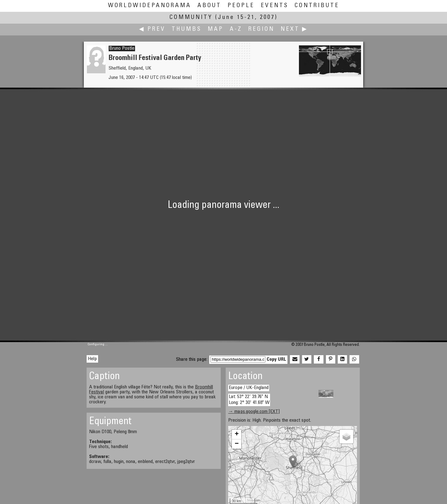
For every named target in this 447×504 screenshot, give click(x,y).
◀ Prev (152, 29)
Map (216, 29)
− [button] (237, 444)
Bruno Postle (122, 48)
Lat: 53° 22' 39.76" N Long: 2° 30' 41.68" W (249, 400)
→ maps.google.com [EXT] (254, 412)
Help (92, 359)
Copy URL (276, 360)
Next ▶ (294, 29)
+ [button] (237, 434)
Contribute (317, 6)
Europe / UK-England (249, 388)
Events (275, 6)
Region (261, 29)
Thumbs (187, 29)
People (241, 6)
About (209, 6)
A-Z (236, 29)
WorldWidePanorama (150, 6)
